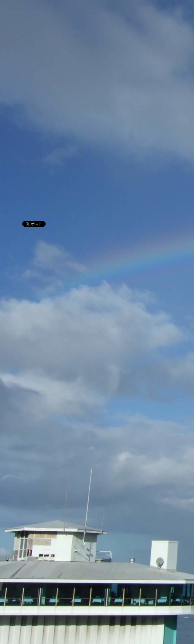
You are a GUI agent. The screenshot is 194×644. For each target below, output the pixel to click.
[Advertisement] (97, 168)
